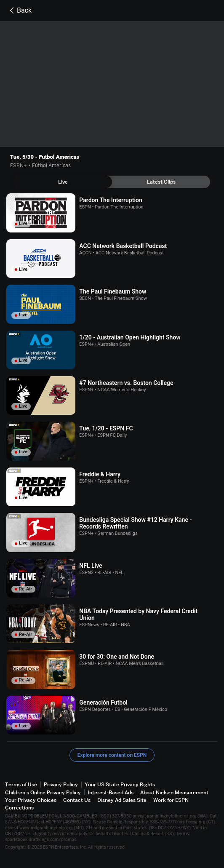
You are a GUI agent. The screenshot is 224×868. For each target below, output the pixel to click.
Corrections (19, 808)
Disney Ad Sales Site (122, 800)
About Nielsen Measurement (174, 792)
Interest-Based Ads (111, 792)
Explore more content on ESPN (112, 755)
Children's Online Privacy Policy (43, 792)
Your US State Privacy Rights (120, 784)
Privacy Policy (61, 784)
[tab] (63, 182)
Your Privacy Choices (31, 800)
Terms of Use (21, 784)
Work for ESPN (171, 800)
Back (19, 11)
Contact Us (77, 800)
